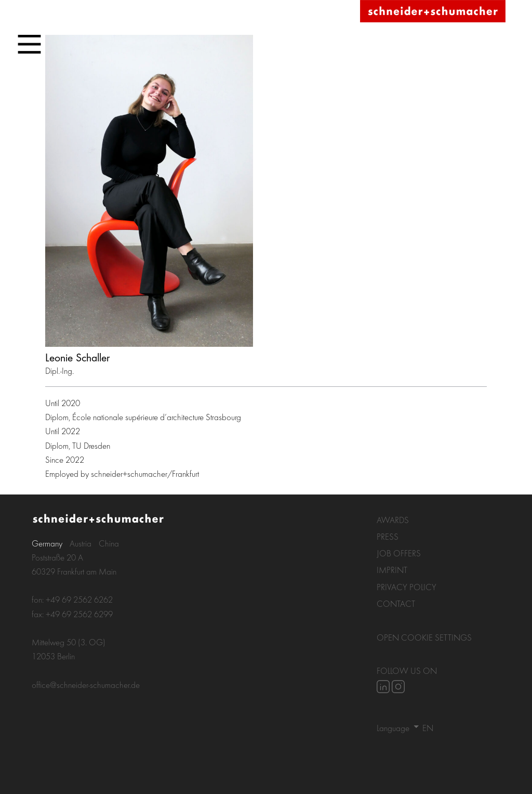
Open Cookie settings (424, 637)
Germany (47, 543)
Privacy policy (407, 587)
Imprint (392, 570)
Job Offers (399, 553)
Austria (81, 543)
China (109, 543)
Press (388, 536)
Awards (393, 520)
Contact (396, 603)
